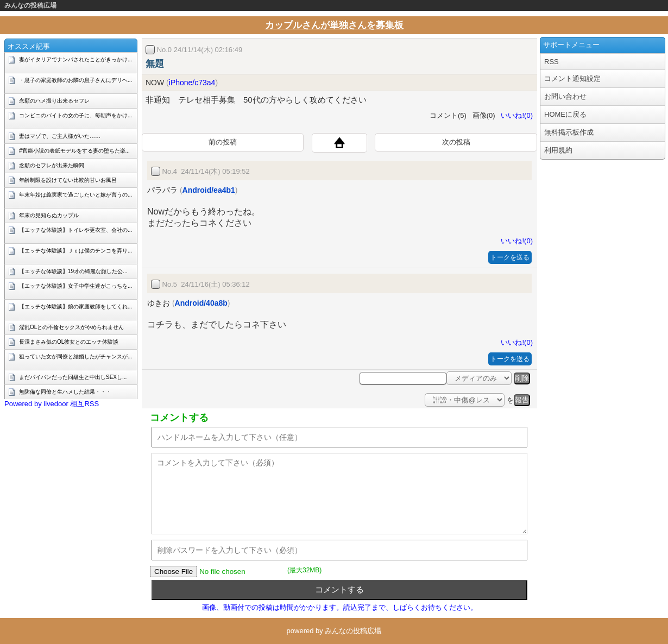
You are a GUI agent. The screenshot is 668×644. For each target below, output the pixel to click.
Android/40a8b (201, 303)
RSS (552, 62)
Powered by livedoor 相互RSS (52, 404)
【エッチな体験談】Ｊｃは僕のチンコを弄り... (75, 251)
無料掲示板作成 (569, 132)
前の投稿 (223, 142)
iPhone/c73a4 (192, 83)
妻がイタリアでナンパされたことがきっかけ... (75, 59)
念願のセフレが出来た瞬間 (52, 165)
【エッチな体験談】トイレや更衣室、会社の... (75, 230)
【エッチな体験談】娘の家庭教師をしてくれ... (75, 307)
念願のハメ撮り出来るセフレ (54, 101)
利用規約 (558, 150)
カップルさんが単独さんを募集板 (334, 25)
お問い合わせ (565, 96)
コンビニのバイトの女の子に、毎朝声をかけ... (75, 115)
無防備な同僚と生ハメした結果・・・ (65, 392)
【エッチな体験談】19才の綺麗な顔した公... (73, 271)
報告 (522, 400)
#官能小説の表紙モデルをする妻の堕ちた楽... (74, 151)
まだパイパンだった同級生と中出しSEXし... (73, 377)
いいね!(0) (515, 115)
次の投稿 (456, 142)
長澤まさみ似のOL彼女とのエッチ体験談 (69, 342)
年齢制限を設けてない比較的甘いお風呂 (68, 180)
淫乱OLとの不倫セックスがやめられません (71, 327)
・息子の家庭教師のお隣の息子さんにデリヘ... (75, 80)
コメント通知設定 (572, 78)
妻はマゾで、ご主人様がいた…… (60, 136)
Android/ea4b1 (209, 190)
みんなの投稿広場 (30, 5)
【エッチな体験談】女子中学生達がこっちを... (75, 286)
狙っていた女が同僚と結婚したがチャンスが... (75, 356)
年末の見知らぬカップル (49, 215)
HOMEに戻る (565, 114)
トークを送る (510, 257)
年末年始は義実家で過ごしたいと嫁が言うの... (75, 195)
